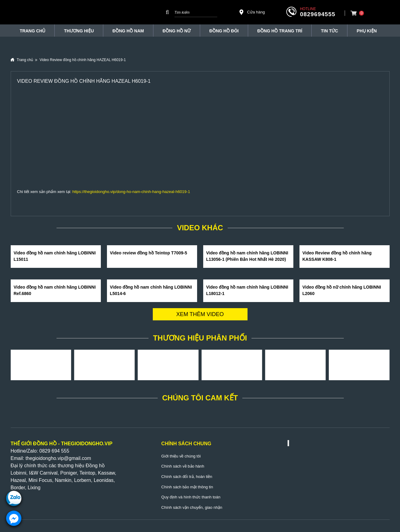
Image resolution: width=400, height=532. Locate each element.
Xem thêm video (200, 314)
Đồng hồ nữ (177, 31)
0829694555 (318, 14)
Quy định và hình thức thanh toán (191, 497)
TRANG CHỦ (33, 31)
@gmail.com (77, 458)
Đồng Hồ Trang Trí (280, 31)
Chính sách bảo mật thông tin (187, 487)
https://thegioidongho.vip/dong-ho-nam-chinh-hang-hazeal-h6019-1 (131, 192)
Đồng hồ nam (128, 31)
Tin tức (329, 31)
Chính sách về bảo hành (183, 466)
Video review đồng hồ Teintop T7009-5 (149, 253)
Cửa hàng (252, 12)
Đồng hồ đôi (224, 31)
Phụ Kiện (367, 31)
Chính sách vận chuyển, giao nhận (192, 507)
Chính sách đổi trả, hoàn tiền (187, 477)
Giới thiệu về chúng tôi (181, 456)
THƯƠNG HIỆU (79, 31)
